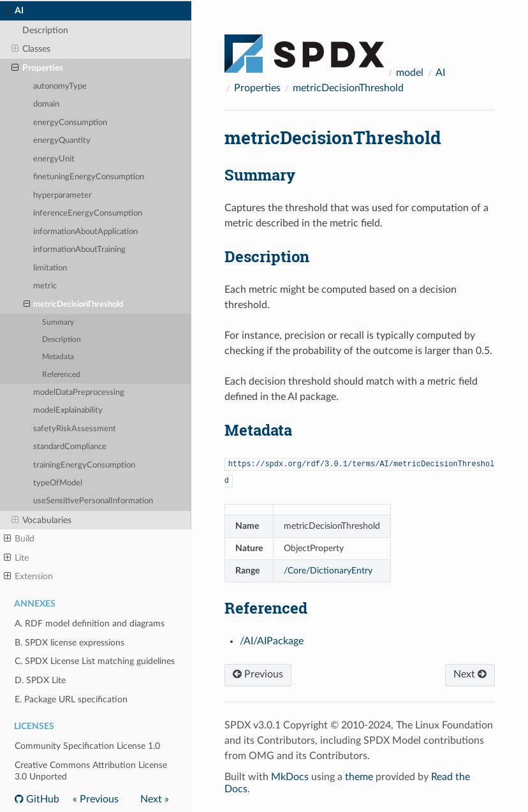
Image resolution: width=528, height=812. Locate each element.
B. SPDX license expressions (70, 643)
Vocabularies (41, 520)
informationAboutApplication (85, 232)
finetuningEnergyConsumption (89, 177)
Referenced (61, 375)
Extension (28, 577)
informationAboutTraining (79, 250)
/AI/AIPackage (272, 641)
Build (19, 539)
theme (359, 777)
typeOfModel (58, 483)
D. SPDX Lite (40, 680)
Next (470, 674)
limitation (50, 268)
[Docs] (304, 48)
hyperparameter (62, 196)
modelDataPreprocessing (79, 393)
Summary (58, 322)
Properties (37, 68)
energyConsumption (70, 123)
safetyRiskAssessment (75, 429)
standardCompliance (70, 447)
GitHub (41, 799)
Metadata (58, 357)
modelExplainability (68, 410)
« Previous (96, 799)
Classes (31, 49)
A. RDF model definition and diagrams (90, 624)
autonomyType (60, 86)
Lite (16, 558)
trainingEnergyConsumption (84, 465)
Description (45, 30)
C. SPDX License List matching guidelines (95, 661)
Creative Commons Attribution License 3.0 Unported (91, 771)
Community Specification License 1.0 (87, 746)
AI (14, 11)
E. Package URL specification (71, 699)
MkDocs (290, 777)
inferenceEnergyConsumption (88, 213)
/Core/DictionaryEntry (328, 571)
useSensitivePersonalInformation (93, 501)
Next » (155, 799)
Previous (258, 674)
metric (45, 286)
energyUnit (54, 159)
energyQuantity (62, 141)
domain (46, 104)
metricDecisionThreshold (74, 305)
